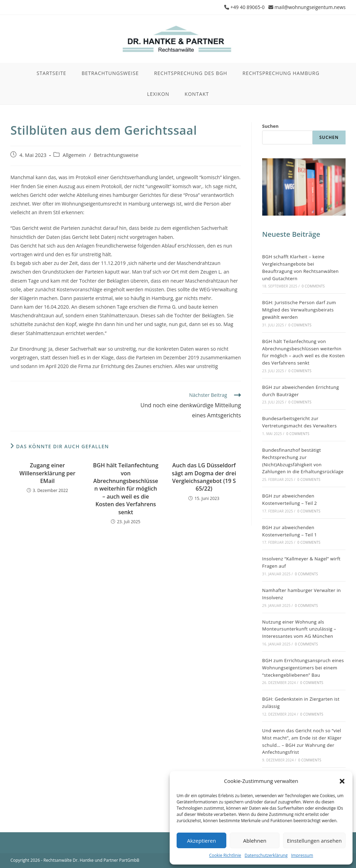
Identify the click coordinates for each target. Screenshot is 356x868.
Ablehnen (255, 841)
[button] (342, 781)
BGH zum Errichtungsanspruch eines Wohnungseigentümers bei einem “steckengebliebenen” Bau (303, 667)
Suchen (270, 126)
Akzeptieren (201, 841)
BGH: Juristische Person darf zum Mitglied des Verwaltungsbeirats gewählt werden (299, 310)
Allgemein (74, 155)
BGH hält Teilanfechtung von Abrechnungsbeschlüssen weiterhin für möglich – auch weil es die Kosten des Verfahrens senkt (126, 489)
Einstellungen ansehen (314, 841)
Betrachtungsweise (116, 155)
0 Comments (313, 286)
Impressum (302, 855)
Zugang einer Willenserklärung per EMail (47, 473)
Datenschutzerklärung (266, 855)
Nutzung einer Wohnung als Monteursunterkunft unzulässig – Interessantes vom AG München (299, 629)
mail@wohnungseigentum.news (309, 7)
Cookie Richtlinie (225, 855)
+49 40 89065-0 (246, 7)
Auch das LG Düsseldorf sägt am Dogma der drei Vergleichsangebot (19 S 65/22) (204, 477)
